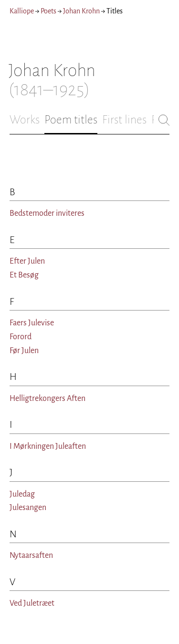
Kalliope (22, 11)
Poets (48, 11)
